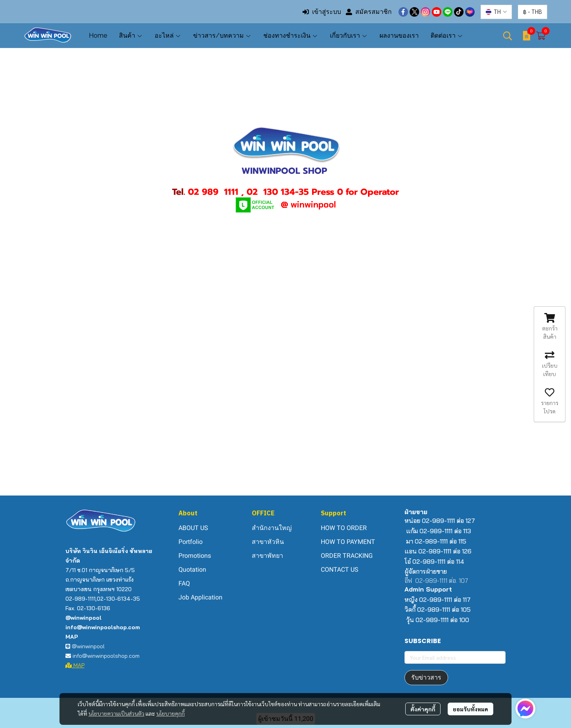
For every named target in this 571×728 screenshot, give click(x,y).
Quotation (192, 570)
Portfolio (191, 542)
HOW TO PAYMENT (348, 542)
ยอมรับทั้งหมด (470, 709)
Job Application (200, 597)
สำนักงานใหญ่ (272, 528)
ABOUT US (193, 528)
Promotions (195, 556)
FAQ (184, 583)
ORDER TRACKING (347, 556)
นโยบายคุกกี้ (171, 713)
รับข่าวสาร (426, 677)
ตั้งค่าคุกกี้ (423, 709)
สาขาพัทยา (267, 556)
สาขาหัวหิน (268, 542)
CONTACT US (340, 570)
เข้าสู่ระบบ (322, 12)
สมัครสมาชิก (369, 12)
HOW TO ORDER (344, 528)
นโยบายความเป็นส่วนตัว (116, 713)
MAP (75, 665)
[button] (496, 12)
